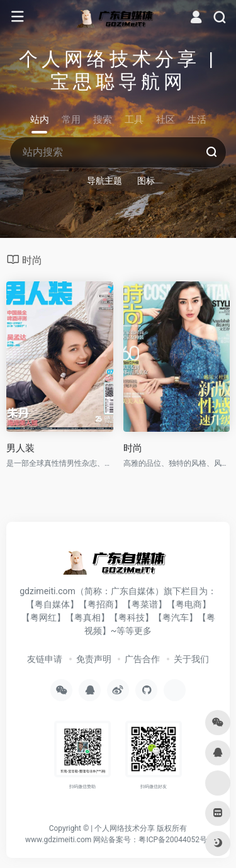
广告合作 (142, 659)
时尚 (133, 448)
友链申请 (45, 659)
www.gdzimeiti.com (58, 840)
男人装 (20, 448)
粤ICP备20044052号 (173, 840)
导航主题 (104, 181)
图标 (146, 181)
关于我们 (191, 659)
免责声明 (94, 659)
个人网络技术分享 (125, 828)
